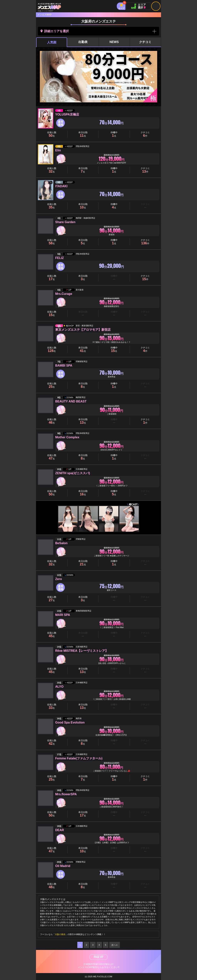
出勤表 (83, 42)
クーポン (114, 170)
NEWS (114, 42)
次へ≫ (115, 945)
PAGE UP (98, 957)
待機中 (114, 134)
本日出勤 (83, 134)
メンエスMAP (44, 15)
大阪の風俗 (60, 934)
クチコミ (145, 42)
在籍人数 (52, 134)
